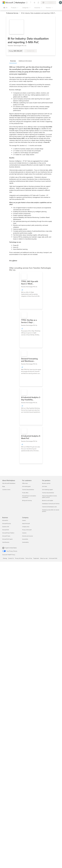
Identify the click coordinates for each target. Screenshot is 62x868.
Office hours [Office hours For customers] (25, 483)
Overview (13, 61)
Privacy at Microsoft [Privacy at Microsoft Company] (27, 530)
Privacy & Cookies (20, 558)
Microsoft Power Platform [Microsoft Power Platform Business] (8, 533)
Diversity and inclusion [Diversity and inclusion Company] (28, 536)
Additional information (25, 61)
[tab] (14, 61)
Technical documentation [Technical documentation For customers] (28, 490)
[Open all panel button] (5, 8)
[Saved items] (34, 3)
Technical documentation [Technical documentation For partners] (48, 493)
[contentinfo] (20, 13)
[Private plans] (38, 3)
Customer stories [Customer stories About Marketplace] (6, 490)
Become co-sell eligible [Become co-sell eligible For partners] (48, 500)
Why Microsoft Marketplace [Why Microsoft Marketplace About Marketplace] (9, 483)
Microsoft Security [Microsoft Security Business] (7, 523)
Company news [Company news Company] (26, 527)
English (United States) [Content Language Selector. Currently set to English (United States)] (11, 548)
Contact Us (11, 558)
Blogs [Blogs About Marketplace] (4, 486)
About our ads (44, 558)
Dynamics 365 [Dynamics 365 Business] (6, 527)
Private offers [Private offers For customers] (25, 493)
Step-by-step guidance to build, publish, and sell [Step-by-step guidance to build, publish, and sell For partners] (49, 497)
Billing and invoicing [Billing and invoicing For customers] (27, 500)
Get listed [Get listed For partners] (44, 486)
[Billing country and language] (48, 3)
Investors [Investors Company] (24, 533)
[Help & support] (31, 3)
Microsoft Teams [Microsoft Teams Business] (6, 536)
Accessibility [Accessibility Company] (25, 539)
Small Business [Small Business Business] (6, 542)
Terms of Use (29, 558)
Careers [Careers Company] (24, 520)
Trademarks (36, 558)
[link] (31, 291)
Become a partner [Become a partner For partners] (46, 483)
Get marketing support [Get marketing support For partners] (47, 490)
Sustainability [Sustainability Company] (25, 542)
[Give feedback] (27, 3)
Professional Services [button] (12, 13)
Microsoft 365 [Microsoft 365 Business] (6, 530)
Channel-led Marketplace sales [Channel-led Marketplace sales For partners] (49, 507)
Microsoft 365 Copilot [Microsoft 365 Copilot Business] (7, 539)
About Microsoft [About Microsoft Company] (26, 523)
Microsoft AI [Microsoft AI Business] (5, 520)
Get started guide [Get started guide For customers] (26, 486)
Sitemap (5, 558)
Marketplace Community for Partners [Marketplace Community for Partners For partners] (51, 504)
